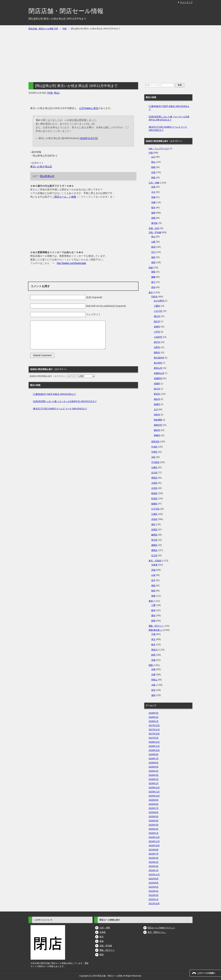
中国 (50, 93)
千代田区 (155, 462)
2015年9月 (154, 800)
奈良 (153, 690)
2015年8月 (154, 804)
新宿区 (154, 493)
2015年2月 (154, 829)
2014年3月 (154, 858)
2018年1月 (154, 721)
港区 (153, 524)
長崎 (153, 218)
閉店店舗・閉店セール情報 (66, 11)
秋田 (153, 591)
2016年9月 (154, 754)
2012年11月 (154, 875)
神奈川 (154, 650)
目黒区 (154, 530)
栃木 (153, 645)
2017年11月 (154, 730)
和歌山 (154, 680)
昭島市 (157, 353)
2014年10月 (154, 846)
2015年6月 (154, 812)
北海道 (154, 565)
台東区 (154, 467)
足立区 (154, 555)
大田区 (154, 483)
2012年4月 (154, 891)
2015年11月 (154, 792)
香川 (153, 282)
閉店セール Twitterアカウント (161, 928)
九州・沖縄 (154, 183)
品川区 (154, 473)
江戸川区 (155, 509)
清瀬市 (157, 384)
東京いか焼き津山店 (41, 167)
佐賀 (153, 187)
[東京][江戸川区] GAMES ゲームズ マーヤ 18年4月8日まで (60, 409)
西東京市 (158, 425)
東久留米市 (159, 358)
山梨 (153, 242)
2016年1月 (154, 783)
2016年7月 (154, 759)
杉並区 (154, 499)
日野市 (157, 347)
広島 (153, 172)
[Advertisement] (83, 58)
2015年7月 (154, 808)
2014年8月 (154, 850)
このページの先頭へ (206, 973)
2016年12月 (154, 742)
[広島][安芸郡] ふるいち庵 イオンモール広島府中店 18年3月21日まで (65, 401)
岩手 (153, 580)
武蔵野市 (158, 378)
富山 (153, 237)
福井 (153, 257)
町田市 (157, 394)
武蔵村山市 (159, 373)
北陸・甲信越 (155, 232)
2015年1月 (154, 833)
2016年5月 (154, 767)
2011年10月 (154, 904)
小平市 (157, 332)
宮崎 (153, 197)
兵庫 (153, 675)
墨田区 (154, 478)
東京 (151, 292)
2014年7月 (154, 854)
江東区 (154, 514)
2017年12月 (154, 725)
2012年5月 (154, 887)
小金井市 (158, 337)
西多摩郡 (158, 420)
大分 (153, 192)
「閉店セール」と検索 (64, 197)
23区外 (154, 297)
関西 (151, 665)
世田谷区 (155, 442)
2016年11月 (154, 746)
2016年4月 (154, 771)
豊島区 (154, 550)
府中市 (157, 342)
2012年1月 (154, 899)
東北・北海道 (155, 561)
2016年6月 (154, 763)
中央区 (154, 447)
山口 (153, 157)
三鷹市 (157, 306)
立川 (156, 409)
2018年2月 (154, 717)
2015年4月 (154, 821)
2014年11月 (154, 841)
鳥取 (153, 178)
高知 (153, 287)
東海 (151, 601)
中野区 (154, 452)
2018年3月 (154, 713)
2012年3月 (154, 895)
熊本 (153, 208)
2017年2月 (154, 738)
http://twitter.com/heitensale (71, 263)
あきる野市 (159, 301)
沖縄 (153, 202)
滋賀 (153, 695)
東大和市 (158, 363)
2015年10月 (154, 796)
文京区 (154, 488)
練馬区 (154, 535)
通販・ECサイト (156, 626)
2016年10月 (154, 750)
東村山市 (158, 368)
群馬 (153, 655)
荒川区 (154, 540)
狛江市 (157, 389)
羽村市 (157, 415)
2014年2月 (154, 862)
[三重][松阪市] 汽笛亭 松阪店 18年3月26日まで (54, 394)
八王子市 (158, 311)
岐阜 (153, 610)
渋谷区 (154, 519)
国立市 (157, 321)
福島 (153, 586)
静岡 (153, 621)
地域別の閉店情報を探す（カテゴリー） (48, 376)
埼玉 (153, 639)
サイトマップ (186, 2)
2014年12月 (154, 837)
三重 (153, 605)
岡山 (56, 93)
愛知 (153, 616)
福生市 (157, 399)
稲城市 (157, 404)
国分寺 (157, 316)
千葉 (153, 634)
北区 (153, 457)
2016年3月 (154, 775)
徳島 (153, 272)
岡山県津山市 (47, 176)
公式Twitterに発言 (89, 108)
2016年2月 (154, 779)
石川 (153, 252)
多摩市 (157, 327)
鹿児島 (154, 223)
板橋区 (154, 504)
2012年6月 (154, 883)
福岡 (153, 213)
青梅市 (157, 435)
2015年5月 (154, 817)
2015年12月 (154, 788)
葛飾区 (154, 545)
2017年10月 (154, 734)
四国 (151, 268)
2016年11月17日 (89, 138)
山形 (153, 575)
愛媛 (153, 277)
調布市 (157, 430)
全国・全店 (154, 228)
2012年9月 (154, 879)
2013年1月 (154, 870)
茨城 (153, 660)
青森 (153, 596)
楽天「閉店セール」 (157, 932)
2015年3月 (154, 825)
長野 (153, 262)
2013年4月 (154, 866)
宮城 (153, 570)
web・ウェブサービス (159, 149)
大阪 (153, 685)
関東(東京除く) (156, 630)
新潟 (153, 247)
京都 (153, 669)
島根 (153, 167)
